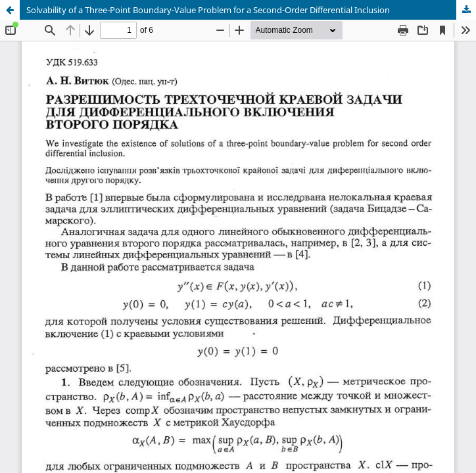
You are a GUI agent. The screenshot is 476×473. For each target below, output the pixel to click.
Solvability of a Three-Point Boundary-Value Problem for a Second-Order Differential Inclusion (208, 10)
